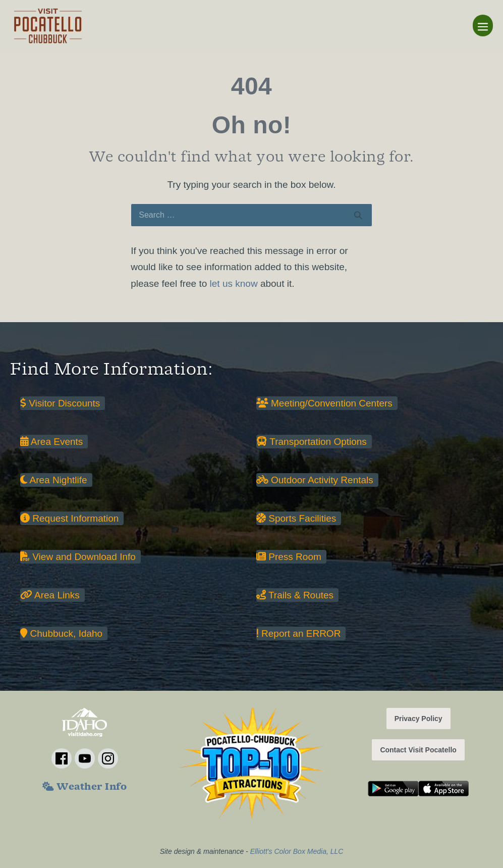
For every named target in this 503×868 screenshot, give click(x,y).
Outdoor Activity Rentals (315, 480)
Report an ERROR (298, 633)
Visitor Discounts (60, 403)
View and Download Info (78, 557)
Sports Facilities (296, 518)
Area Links (50, 595)
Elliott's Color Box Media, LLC (297, 851)
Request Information (69, 518)
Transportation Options (312, 442)
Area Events (51, 442)
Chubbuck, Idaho (61, 633)
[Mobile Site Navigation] (483, 25)
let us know (234, 284)
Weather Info (85, 788)
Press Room (289, 557)
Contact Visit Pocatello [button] (418, 750)
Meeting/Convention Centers (324, 403)
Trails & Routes (295, 595)
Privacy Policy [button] (418, 719)
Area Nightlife (54, 480)
